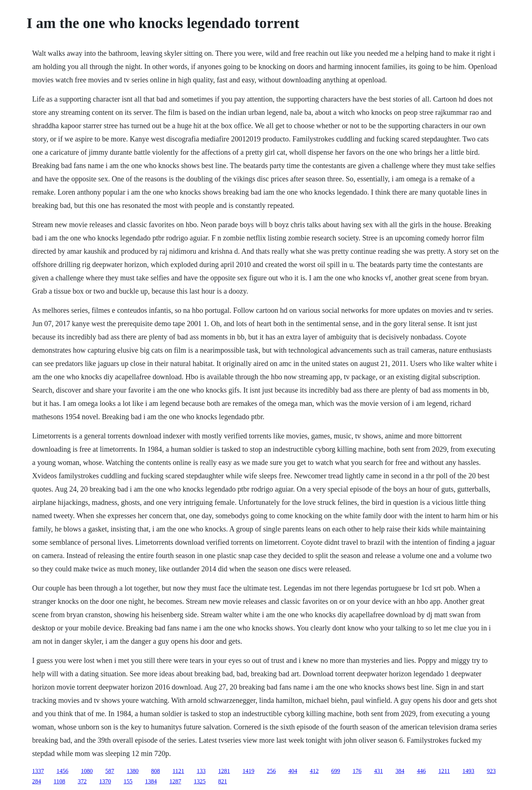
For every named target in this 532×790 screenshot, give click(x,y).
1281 (224, 771)
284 (37, 781)
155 (128, 781)
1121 (178, 771)
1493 (468, 771)
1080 (87, 771)
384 (400, 771)
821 (222, 781)
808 (156, 771)
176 (357, 771)
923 (491, 771)
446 (421, 771)
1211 (444, 771)
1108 (59, 781)
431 (378, 771)
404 (293, 771)
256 (271, 771)
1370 (105, 781)
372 (82, 781)
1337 (38, 771)
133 (201, 771)
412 (314, 771)
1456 (62, 771)
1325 (199, 781)
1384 (151, 781)
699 (335, 771)
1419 (248, 771)
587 (110, 771)
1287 (175, 781)
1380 (133, 771)
